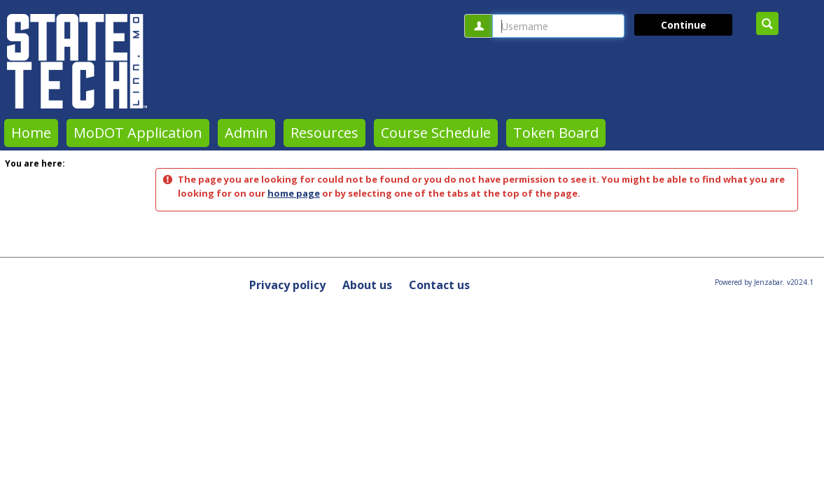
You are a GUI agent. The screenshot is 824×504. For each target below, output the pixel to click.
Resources (324, 133)
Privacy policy (287, 285)
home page (294, 193)
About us (367, 285)
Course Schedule (436, 133)
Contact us (439, 285)
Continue (684, 25)
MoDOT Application (138, 133)
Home (31, 133)
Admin (246, 133)
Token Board (556, 133)
